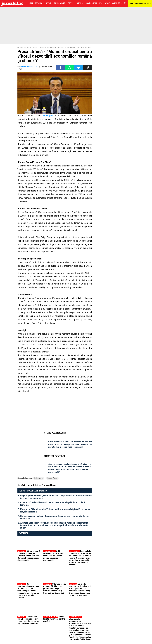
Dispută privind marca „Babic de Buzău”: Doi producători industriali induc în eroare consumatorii (56, 497)
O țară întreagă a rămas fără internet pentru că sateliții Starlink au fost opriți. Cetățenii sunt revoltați (55, 588)
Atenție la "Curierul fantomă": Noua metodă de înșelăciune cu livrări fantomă (53, 504)
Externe (34, 47)
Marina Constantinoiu (29, 67)
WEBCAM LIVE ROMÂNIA (140, 4)
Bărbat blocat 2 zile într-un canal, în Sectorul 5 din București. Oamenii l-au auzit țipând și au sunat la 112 (29, 556)
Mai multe (116, 3)
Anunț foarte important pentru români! (54, 619)
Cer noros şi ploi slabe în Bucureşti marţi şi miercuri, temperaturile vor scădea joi (55, 517)
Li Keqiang (48, 116)
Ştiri (28, 47)
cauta (125, 3)
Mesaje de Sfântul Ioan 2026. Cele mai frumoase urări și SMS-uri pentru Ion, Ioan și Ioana (55, 510)
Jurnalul (12, 4)
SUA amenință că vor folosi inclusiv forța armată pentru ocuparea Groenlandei (53, 556)
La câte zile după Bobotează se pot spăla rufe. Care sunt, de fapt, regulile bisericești (28, 620)
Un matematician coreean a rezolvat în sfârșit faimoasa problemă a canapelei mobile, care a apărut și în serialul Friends (28, 591)
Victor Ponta (52, 478)
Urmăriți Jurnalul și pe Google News (37, 485)
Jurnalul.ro (21, 47)
